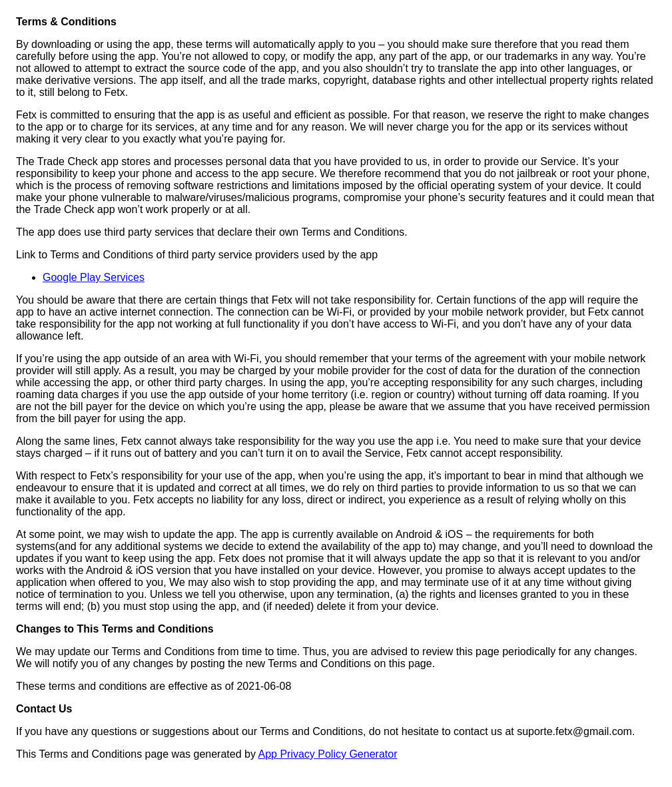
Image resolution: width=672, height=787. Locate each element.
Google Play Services (94, 277)
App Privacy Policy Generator (327, 754)
